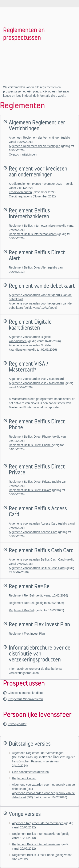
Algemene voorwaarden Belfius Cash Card (37, 559)
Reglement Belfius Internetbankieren (33, 226)
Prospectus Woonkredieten (25, 699)
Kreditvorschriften (20, 192)
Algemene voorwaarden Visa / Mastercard (36, 379)
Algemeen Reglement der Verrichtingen (35, 138)
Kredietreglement (20, 184)
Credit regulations (20, 196)
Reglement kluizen (24, 778)
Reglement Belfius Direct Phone (30, 437)
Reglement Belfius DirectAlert (28, 267)
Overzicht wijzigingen (23, 154)
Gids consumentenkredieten (26, 693)
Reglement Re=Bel (21, 595)
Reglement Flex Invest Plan (27, 634)
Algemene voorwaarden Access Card (33, 524)
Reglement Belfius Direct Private (30, 482)
